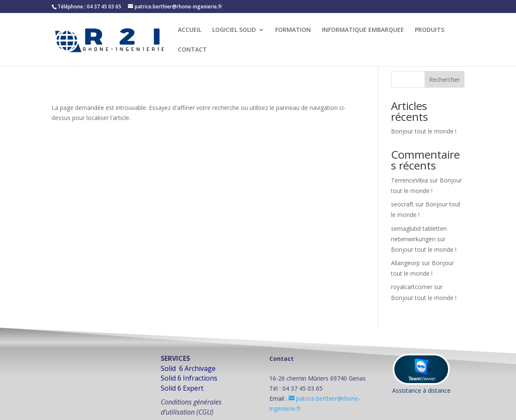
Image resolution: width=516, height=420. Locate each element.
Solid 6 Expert (182, 388)
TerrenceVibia (409, 180)
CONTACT (192, 50)
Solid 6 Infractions (189, 378)
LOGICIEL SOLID (234, 30)
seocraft (402, 204)
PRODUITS (430, 30)
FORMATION (293, 30)
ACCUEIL (190, 30)
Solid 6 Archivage (188, 368)
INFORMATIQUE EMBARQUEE (363, 30)
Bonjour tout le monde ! (424, 131)
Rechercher (444, 80)
